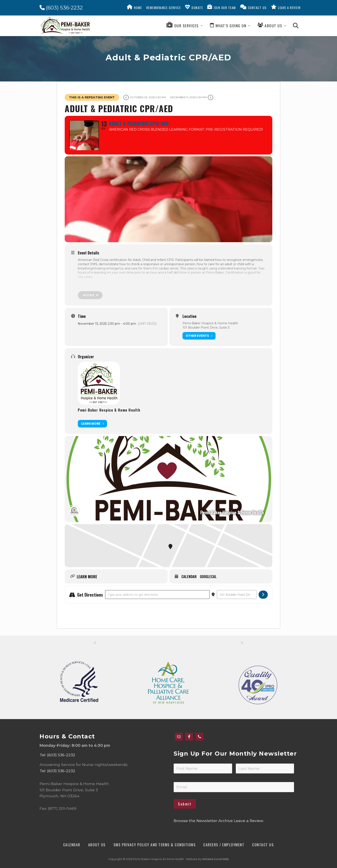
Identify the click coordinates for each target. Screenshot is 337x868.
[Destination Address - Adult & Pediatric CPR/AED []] (237, 595)
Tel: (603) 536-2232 (57, 755)
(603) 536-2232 (61, 8)
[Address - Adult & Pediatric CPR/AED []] (157, 595)
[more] (90, 295)
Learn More (92, 424)
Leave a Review (249, 821)
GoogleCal (208, 577)
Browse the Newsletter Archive (203, 821)
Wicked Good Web (216, 859)
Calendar (189, 577)
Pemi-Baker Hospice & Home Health (109, 410)
